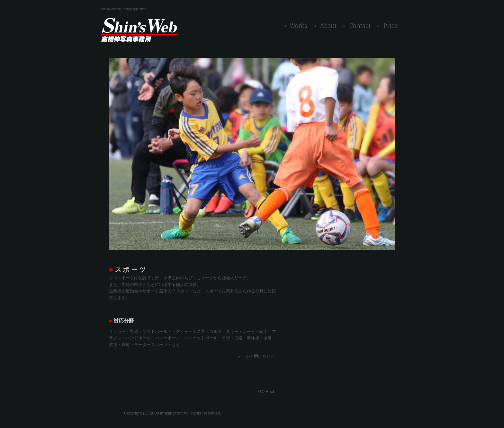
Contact (360, 26)
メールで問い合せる (256, 356)
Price (391, 26)
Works (299, 26)
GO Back (266, 392)
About (328, 26)
